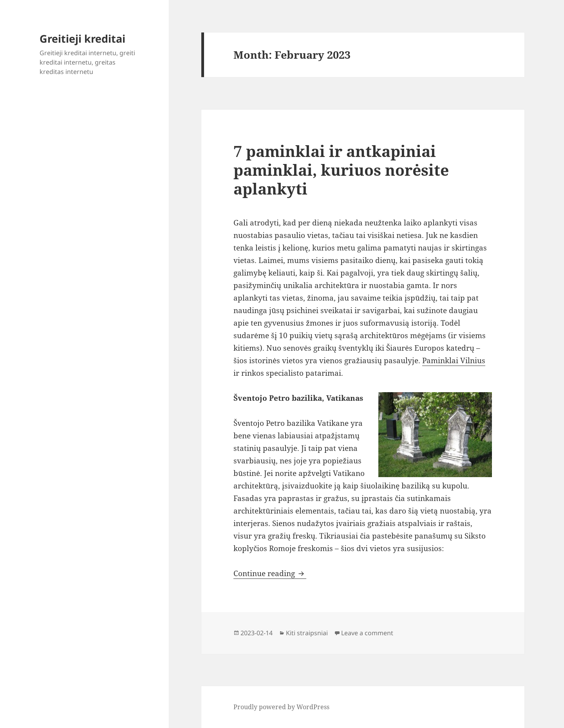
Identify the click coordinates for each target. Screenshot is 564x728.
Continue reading (270, 573)
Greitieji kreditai (82, 39)
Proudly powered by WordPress (281, 707)
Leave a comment (367, 633)
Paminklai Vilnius (454, 360)
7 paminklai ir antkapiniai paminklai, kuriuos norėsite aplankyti (341, 170)
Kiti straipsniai (307, 633)
